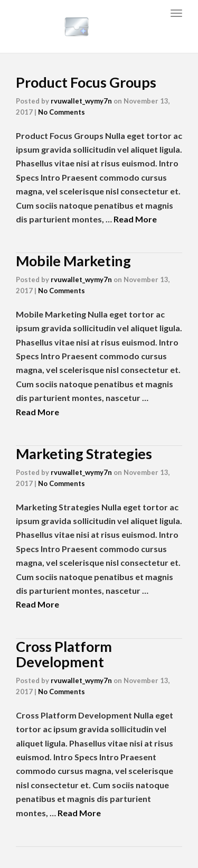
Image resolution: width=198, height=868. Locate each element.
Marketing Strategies (84, 454)
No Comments (62, 112)
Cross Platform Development (64, 654)
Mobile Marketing (73, 261)
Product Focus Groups (86, 82)
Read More (135, 219)
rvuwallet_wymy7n (81, 101)
